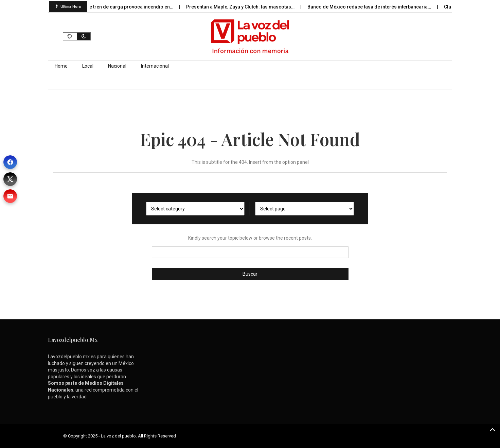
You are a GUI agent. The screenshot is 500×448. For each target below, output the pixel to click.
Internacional (155, 66)
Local (88, 66)
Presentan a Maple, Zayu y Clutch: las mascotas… (243, 7)
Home (61, 66)
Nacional (117, 66)
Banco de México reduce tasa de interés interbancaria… (371, 7)
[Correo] (10, 196)
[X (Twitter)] (10, 179)
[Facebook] (10, 162)
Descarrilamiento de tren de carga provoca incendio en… (112, 7)
